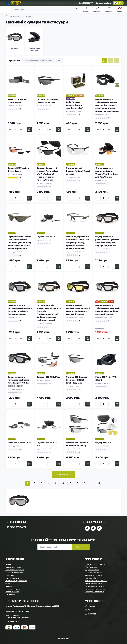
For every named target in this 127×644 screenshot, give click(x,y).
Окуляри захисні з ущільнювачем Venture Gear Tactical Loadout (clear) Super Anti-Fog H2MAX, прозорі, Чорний (107, 105)
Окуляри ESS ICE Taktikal (49, 377)
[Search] (77, 10)
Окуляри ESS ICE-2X (46, 237)
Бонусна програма (13, 589)
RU (120, 3)
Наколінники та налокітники (96, 589)
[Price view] (117, 61)
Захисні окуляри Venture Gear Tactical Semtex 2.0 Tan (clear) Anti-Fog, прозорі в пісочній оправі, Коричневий (78, 243)
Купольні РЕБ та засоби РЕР (96, 581)
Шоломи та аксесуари (93, 573)
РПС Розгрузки (91, 567)
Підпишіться (81, 547)
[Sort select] (39, 61)
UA (116, 3)
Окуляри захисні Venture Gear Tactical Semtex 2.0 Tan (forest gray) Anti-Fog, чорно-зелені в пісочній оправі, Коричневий (19, 243)
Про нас (9, 564)
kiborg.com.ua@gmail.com (18, 611)
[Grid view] (104, 61)
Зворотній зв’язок (12, 592)
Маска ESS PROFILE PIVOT (20, 443)
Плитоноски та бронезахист (96, 564)
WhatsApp (92, 614)
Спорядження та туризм (94, 592)
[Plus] (21, 129)
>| (99, 483)
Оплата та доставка (13, 567)
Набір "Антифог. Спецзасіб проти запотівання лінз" (74, 105)
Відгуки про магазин (13, 578)
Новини (8, 586)
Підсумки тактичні (92, 570)
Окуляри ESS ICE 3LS (105, 443)
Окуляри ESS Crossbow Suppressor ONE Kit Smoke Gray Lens (77, 380)
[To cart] (29, 129)
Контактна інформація (14, 573)
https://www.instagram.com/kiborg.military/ (87, 528)
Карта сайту (10, 594)
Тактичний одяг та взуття (95, 586)
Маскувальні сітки (92, 578)
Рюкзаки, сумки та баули (94, 583)
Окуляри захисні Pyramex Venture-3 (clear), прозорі (78, 171)
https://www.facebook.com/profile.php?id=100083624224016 (99, 528)
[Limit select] (60, 61)
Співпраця (9, 575)
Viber (90, 610)
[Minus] (10, 129)
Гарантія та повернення (15, 570)
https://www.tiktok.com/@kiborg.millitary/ (93, 528)
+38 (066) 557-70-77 (16, 527)
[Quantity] (16, 129)
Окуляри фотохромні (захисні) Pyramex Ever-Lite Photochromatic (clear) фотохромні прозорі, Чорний (48, 174)
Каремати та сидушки (93, 575)
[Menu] (3, 3)
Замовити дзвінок (103, 3)
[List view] (111, 61)
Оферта (8, 583)
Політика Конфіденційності (16, 581)
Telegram (92, 606)
